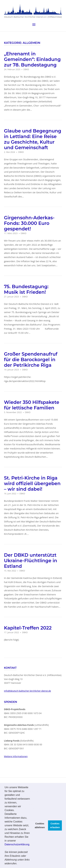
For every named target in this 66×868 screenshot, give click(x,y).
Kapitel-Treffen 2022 (28, 628)
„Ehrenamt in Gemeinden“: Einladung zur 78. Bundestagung (32, 59)
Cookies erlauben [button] (55, 825)
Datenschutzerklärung (17, 844)
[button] (18, 864)
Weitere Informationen (16, 756)
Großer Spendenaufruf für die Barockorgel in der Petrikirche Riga (31, 359)
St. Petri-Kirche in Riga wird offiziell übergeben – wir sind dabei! (32, 483)
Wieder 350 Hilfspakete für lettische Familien (32, 405)
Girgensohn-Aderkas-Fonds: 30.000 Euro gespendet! (29, 223)
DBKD (26, 69)
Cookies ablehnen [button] (40, 825)
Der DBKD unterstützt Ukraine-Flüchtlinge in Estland (31, 560)
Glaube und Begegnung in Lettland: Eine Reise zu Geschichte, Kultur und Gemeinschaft (33, 139)
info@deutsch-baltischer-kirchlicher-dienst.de (27, 691)
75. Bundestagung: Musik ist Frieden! (26, 289)
